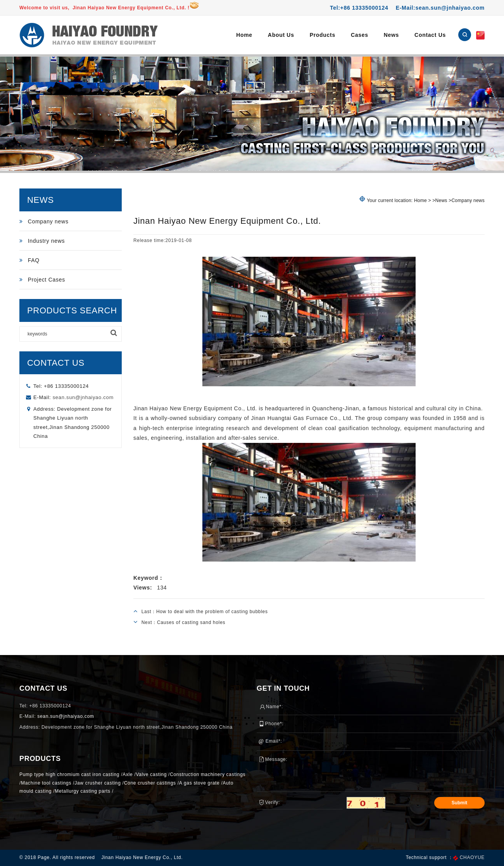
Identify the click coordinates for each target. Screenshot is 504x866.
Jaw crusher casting (98, 783)
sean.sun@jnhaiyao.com (83, 397)
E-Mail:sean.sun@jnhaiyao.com (440, 8)
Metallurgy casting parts (83, 791)
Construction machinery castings (208, 774)
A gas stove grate (199, 783)
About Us (281, 35)
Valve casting (151, 774)
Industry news (42, 241)
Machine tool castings (46, 783)
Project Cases (42, 280)
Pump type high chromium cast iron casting (69, 774)
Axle (128, 774)
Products (323, 35)
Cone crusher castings (150, 783)
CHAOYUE (472, 858)
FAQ (29, 260)
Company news (44, 221)
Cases (360, 35)
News (391, 35)
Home (244, 35)
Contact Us (430, 35)
